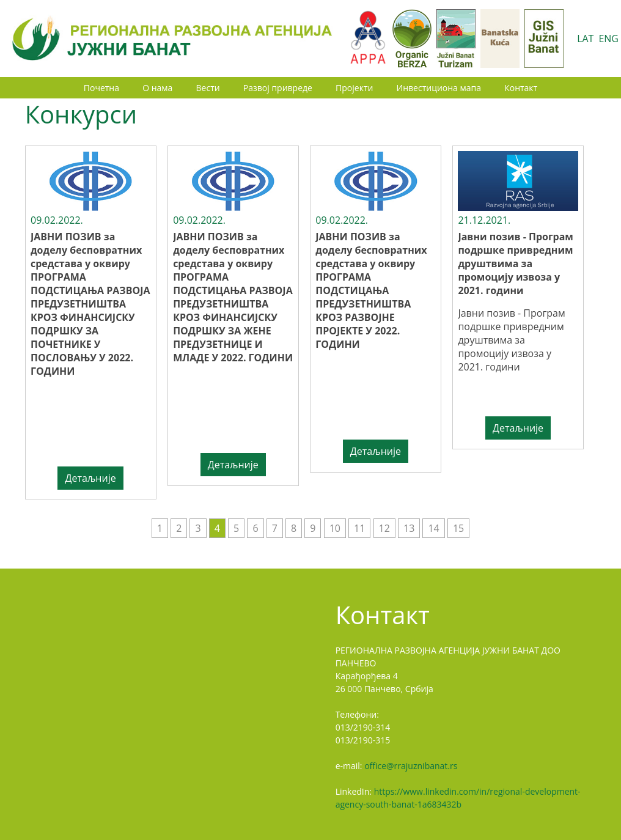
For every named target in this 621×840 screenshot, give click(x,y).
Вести (208, 88)
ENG (608, 39)
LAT (585, 39)
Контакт (521, 88)
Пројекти (354, 88)
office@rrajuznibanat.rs (411, 766)
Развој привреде (278, 88)
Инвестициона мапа (439, 88)
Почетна (101, 88)
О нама (157, 88)
